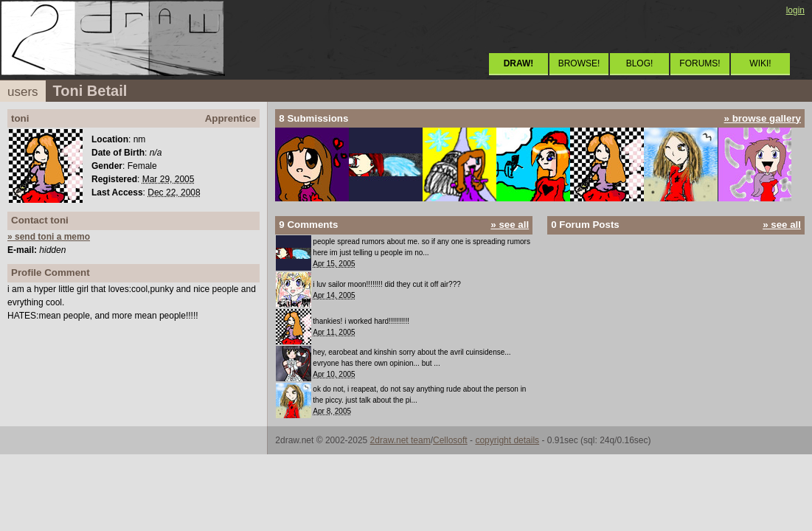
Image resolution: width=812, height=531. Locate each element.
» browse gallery (763, 118)
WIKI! (760, 63)
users (23, 92)
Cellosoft (450, 440)
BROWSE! (579, 63)
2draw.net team (400, 440)
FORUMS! (700, 63)
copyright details (507, 440)
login (795, 10)
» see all (510, 225)
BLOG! (640, 63)
